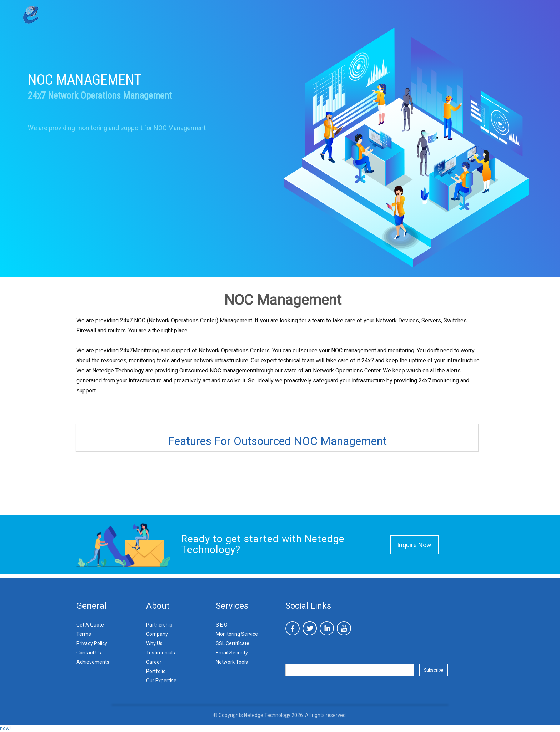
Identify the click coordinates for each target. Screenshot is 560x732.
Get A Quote (90, 625)
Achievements (93, 662)
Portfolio (156, 671)
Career (154, 662)
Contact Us (89, 653)
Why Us (154, 643)
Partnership (159, 625)
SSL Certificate (232, 643)
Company (157, 634)
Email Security (232, 653)
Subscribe (434, 670)
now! (5, 728)
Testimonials (161, 653)
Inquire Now (414, 545)
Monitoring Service (237, 634)
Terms (84, 634)
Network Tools (232, 662)
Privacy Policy (92, 643)
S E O (222, 625)
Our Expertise (161, 681)
